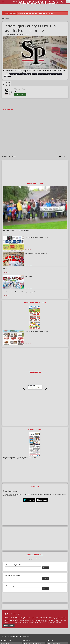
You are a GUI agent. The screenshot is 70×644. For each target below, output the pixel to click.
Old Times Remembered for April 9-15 (36, 253)
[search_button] (62, 2)
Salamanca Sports (11, 586)
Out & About (29, 276)
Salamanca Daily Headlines (14, 565)
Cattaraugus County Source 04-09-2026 (36, 237)
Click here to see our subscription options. (29, 459)
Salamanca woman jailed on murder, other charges (35, 13)
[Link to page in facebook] (3, 82)
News (7, 18)
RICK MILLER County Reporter (12, 35)
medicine (49, 74)
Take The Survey (9, 626)
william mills (7, 76)
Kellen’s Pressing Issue (9, 269)
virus (60, 74)
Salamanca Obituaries (12, 575)
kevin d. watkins (42, 74)
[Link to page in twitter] (6, 82)
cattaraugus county (14, 74)
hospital (29, 74)
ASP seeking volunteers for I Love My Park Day (16, 230)
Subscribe (46, 568)
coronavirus (23, 74)
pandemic (55, 74)
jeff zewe (34, 74)
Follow (21, 95)
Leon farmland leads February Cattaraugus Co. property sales (21, 292)
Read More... (6, 234)
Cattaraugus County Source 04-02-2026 (36, 331)
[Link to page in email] (9, 82)
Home (4, 18)
